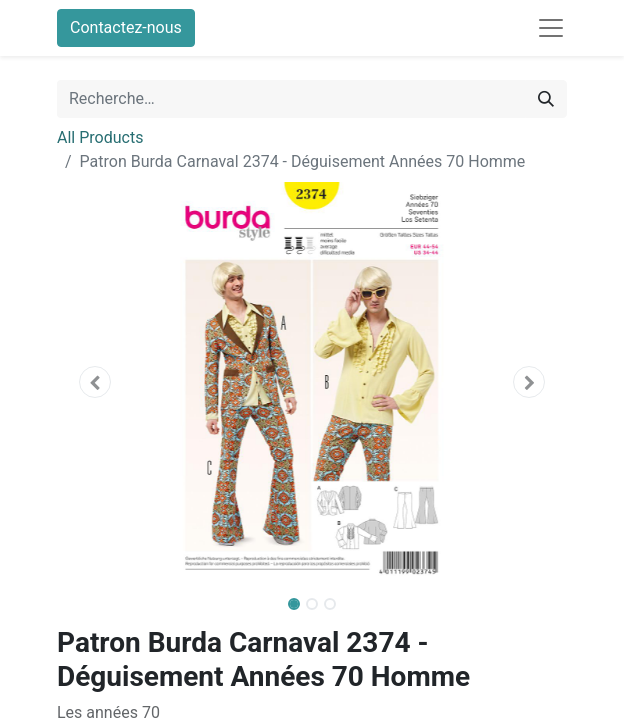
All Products (100, 137)
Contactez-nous (126, 27)
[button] (95, 382)
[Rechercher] (546, 99)
